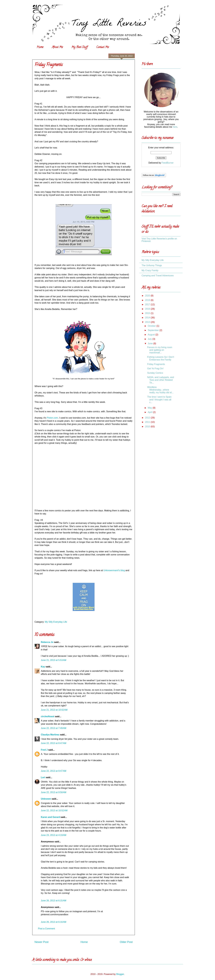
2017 (148, 304)
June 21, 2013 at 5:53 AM (54, 660)
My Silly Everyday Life (56, 622)
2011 (148, 422)
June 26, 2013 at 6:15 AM (54, 901)
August (152, 335)
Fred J (44, 750)
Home (40, 47)
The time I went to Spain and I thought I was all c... (159, 400)
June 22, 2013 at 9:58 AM (54, 792)
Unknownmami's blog (114, 570)
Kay (43, 667)
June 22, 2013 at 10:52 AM (54, 810)
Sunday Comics (155, 373)
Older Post (126, 942)
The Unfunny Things (152, 265)
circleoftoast (48, 716)
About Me (57, 47)
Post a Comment (46, 929)
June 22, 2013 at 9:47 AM (54, 771)
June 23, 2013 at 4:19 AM (54, 835)
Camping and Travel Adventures (158, 276)
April (150, 412)
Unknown (46, 799)
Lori (43, 777)
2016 (148, 309)
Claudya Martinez (50, 735)
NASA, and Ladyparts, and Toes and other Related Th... (161, 380)
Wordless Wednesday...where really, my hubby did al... (160, 390)
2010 (148, 427)
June (151, 343)
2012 (148, 418)
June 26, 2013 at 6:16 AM (54, 922)
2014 (148, 318)
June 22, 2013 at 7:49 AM (54, 728)
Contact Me (102, 47)
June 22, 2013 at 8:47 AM (54, 743)
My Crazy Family (150, 270)
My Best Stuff (80, 47)
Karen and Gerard (50, 817)
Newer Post (41, 942)
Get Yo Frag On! (155, 369)
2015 (148, 313)
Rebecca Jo (47, 642)
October (152, 326)
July (150, 339)
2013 (148, 322)
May (150, 408)
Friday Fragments (156, 364)
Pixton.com (52, 418)
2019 (148, 300)
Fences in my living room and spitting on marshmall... (160, 350)
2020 (148, 296)
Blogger (120, 974)
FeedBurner (168, 163)
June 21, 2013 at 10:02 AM (54, 710)
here (175, 127)
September (154, 330)
